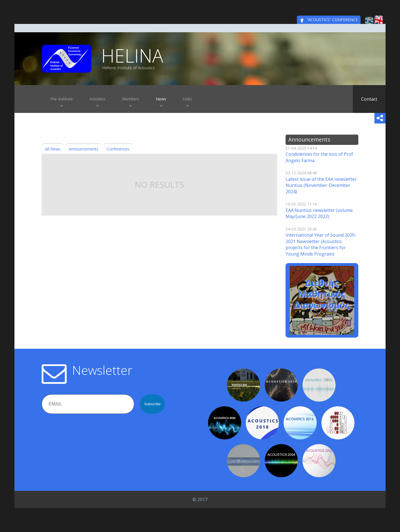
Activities (97, 99)
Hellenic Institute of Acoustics (129, 68)
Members (131, 99)
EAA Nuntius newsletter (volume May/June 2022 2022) (319, 213)
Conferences (118, 149)
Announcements (84, 149)
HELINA (132, 55)
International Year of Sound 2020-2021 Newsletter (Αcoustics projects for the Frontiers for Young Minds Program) (321, 244)
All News (53, 149)
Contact (369, 99)
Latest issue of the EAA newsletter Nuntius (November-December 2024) (321, 185)
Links (187, 99)
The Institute (61, 99)
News (161, 99)
